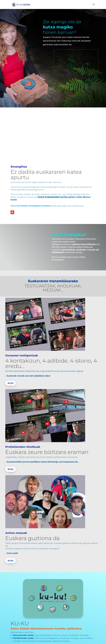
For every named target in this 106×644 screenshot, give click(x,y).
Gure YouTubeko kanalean (31, 206)
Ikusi (10, 383)
